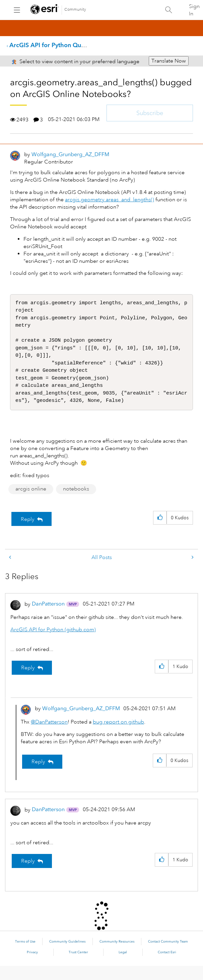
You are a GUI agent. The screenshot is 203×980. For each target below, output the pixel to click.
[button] (160, 532)
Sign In (194, 10)
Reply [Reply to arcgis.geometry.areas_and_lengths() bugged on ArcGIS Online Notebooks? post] (28, 533)
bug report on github (118, 736)
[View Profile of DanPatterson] (48, 618)
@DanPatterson (49, 736)
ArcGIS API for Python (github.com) (53, 644)
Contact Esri (167, 966)
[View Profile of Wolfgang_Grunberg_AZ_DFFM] (70, 154)
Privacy (32, 966)
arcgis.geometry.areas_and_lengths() (110, 200)
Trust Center (78, 966)
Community (75, 10)
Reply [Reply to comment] (28, 682)
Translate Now (169, 61)
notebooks (76, 503)
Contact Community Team (168, 956)
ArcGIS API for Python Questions (55, 45)
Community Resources (117, 956)
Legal (123, 966)
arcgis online (31, 503)
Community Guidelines (67, 956)
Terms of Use (25, 956)
